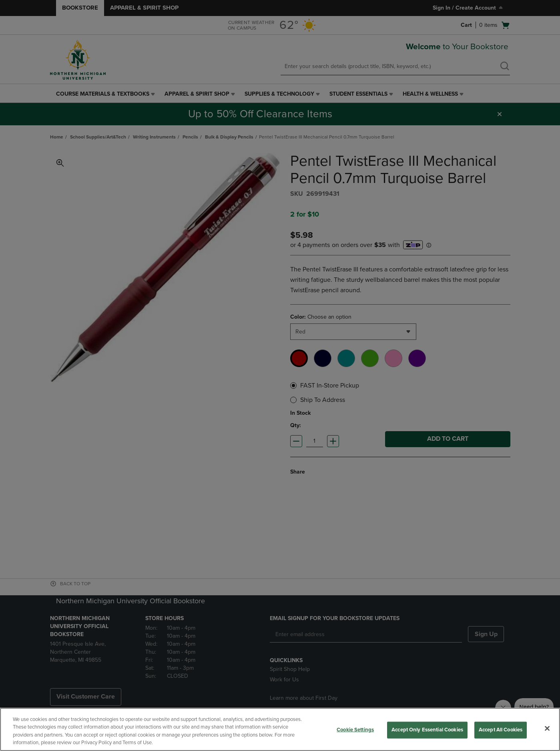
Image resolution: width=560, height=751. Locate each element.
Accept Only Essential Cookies (427, 730)
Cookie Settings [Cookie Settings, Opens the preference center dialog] (355, 730)
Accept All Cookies (501, 730)
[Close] (547, 728)
